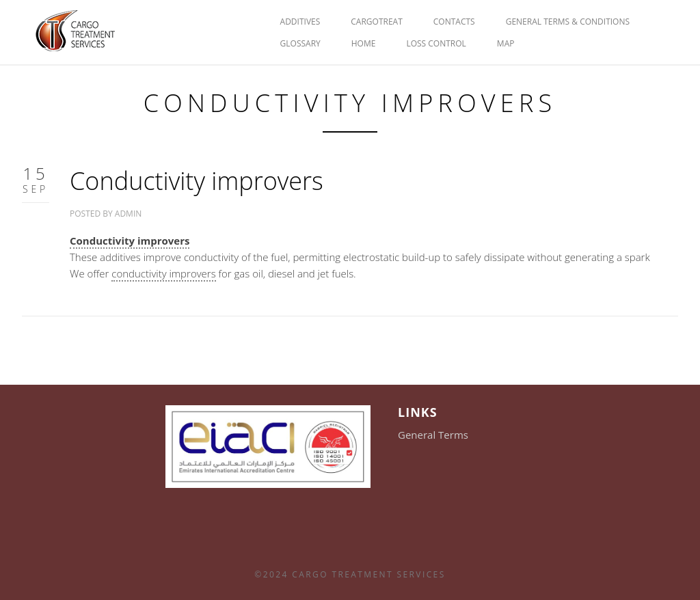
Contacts (454, 22)
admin (128, 214)
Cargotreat (377, 22)
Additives (300, 22)
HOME (364, 43)
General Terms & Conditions (568, 22)
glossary (300, 43)
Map (506, 43)
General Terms (433, 435)
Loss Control (436, 43)
